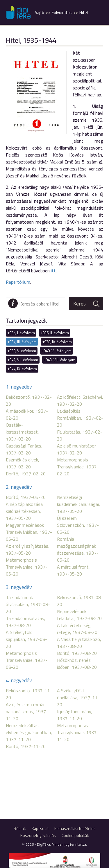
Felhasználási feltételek (75, 828)
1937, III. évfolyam (22, 342)
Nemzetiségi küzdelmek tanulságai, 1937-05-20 (78, 504)
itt (53, 271)
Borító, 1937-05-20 (26, 497)
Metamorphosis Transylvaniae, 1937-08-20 (27, 660)
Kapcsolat (40, 828)
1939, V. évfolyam (22, 351)
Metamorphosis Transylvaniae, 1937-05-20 (27, 567)
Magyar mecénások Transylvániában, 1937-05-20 (29, 532)
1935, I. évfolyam (21, 333)
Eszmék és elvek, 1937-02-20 (23, 463)
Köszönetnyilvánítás (38, 835)
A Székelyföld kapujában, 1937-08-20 (26, 639)
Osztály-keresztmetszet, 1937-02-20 (22, 432)
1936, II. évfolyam (55, 333)
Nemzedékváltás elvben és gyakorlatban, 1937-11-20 (29, 732)
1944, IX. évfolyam (22, 369)
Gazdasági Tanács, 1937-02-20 (24, 449)
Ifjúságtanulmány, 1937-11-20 (75, 715)
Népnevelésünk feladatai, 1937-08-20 (79, 615)
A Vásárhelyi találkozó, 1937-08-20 (79, 643)
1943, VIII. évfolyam (59, 360)
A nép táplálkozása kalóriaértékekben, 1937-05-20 (24, 511)
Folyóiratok (62, 12)
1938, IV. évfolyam (57, 342)
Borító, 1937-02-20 (26, 474)
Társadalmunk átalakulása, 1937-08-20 (28, 604)
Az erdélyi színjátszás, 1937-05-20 (28, 549)
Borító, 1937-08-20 (77, 653)
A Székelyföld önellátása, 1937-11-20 (78, 698)
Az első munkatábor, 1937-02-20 (77, 449)
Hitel (84, 12)
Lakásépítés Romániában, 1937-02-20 (80, 418)
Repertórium (18, 282)
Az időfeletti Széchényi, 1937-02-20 (80, 400)
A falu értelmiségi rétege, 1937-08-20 (77, 629)
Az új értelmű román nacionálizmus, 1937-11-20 (27, 711)
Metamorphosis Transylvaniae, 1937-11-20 (78, 732)
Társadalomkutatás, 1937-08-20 (26, 622)
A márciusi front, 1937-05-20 (73, 570)
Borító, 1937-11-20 (26, 746)
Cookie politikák (75, 835)
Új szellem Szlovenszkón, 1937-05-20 (78, 525)
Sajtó (40, 12)
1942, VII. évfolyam (23, 360)
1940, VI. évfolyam (57, 351)
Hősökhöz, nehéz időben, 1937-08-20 (77, 664)
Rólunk (20, 828)
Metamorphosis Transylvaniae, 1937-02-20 (78, 467)
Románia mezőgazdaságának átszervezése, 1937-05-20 (78, 549)
